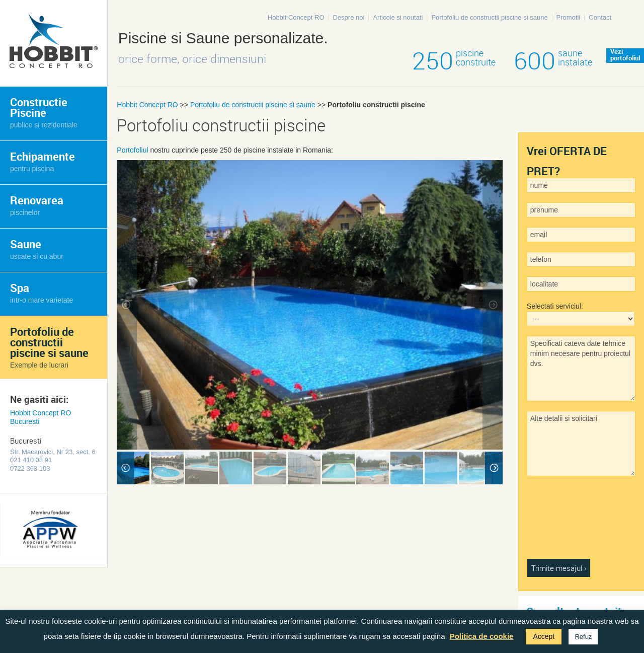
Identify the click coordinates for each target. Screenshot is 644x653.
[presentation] (568, 522)
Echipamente (43, 161)
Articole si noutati (398, 17)
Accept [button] (544, 636)
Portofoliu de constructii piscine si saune (489, 17)
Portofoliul (132, 150)
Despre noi (349, 17)
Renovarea (37, 205)
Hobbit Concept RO (296, 17)
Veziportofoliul (625, 55)
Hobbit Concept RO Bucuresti (41, 417)
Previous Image (127, 305)
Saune (37, 248)
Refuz (583, 637)
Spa (42, 292)
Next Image (493, 305)
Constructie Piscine (44, 112)
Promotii (569, 17)
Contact (600, 17)
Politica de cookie (482, 636)
